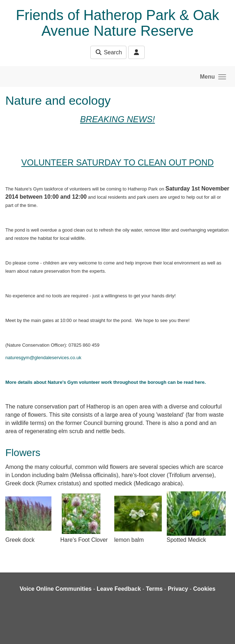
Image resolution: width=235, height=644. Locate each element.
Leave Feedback (119, 589)
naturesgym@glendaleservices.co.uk (43, 358)
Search (108, 52)
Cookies (204, 589)
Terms (154, 589)
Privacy (178, 589)
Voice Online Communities (56, 589)
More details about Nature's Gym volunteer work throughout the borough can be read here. (106, 382)
